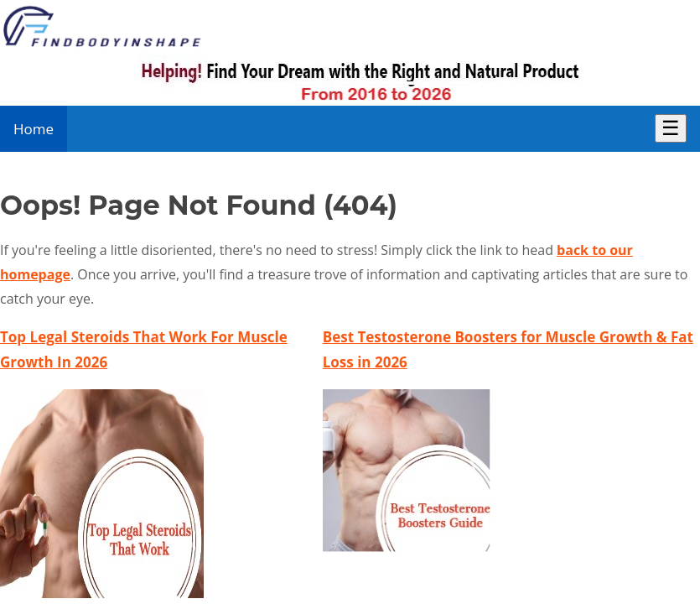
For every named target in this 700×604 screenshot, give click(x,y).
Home (34, 129)
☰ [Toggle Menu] (671, 128)
